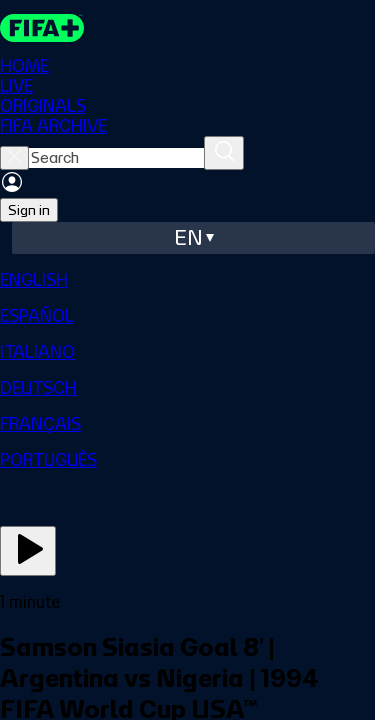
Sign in (29, 210)
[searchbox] (116, 158)
